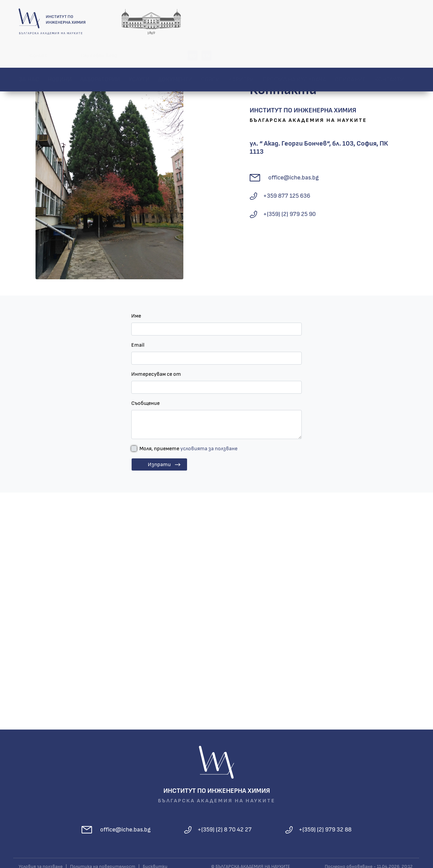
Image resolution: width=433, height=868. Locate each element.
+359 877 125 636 (287, 197)
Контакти (389, 56)
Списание (350, 56)
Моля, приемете (188, 450)
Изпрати (159, 465)
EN (409, 22)
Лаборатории (100, 56)
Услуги (139, 56)
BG (396, 22)
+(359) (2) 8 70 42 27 (225, 830)
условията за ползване (209, 450)
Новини (60, 56)
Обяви (210, 56)
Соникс (241, 22)
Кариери (241, 56)
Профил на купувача (294, 56)
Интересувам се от (156, 375)
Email (138, 346)
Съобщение (145, 404)
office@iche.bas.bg (293, 178)
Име (136, 317)
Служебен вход (302, 22)
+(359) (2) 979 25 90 (289, 215)
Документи (175, 56)
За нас (29, 56)
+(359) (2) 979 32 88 (325, 830)
